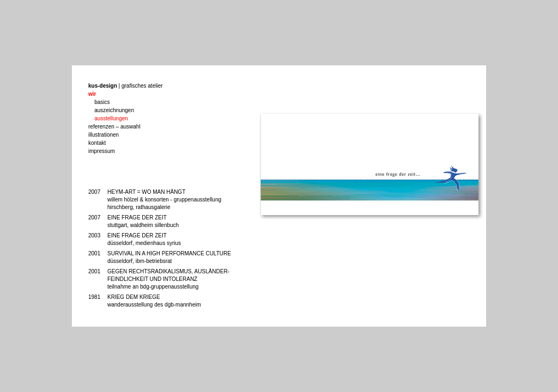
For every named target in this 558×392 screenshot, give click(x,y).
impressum (102, 151)
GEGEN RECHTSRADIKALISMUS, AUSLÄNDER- (168, 271)
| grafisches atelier (126, 86)
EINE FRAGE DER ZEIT (137, 218)
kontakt (97, 143)
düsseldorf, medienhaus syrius (144, 243)
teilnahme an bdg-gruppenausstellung (153, 287)
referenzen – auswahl (114, 127)
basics (102, 102)
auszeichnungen (114, 110)
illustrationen (104, 135)
